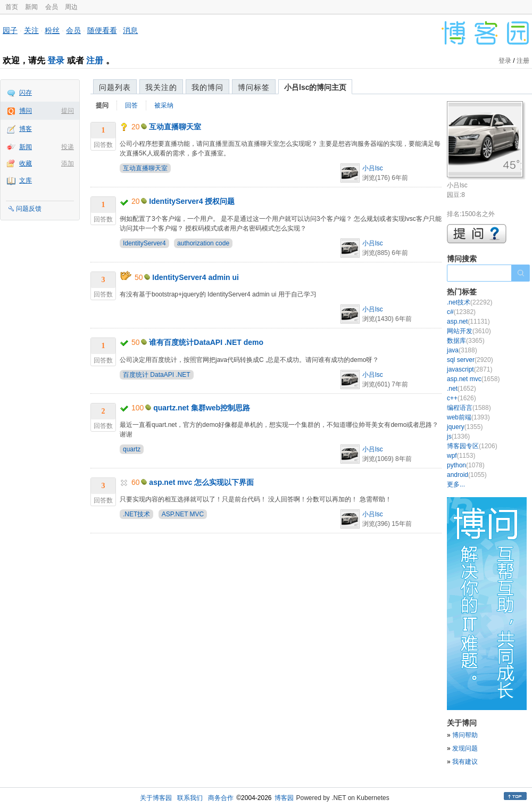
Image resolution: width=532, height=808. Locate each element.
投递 (68, 147)
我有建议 (465, 762)
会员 (52, 7)
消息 (130, 30)
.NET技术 (136, 514)
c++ (462, 398)
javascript (469, 369)
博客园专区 (472, 446)
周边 (71, 7)
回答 (131, 105)
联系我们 (190, 798)
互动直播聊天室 (175, 127)
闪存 (26, 93)
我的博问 (207, 87)
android (467, 475)
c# (461, 312)
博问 (26, 111)
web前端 (468, 417)
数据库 (466, 341)
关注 (31, 30)
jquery (465, 427)
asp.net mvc (473, 379)
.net (462, 389)
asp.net (468, 321)
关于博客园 (156, 798)
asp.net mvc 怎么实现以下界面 (201, 482)
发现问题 (465, 748)
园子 (10, 30)
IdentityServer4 (144, 243)
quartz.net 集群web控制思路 (202, 408)
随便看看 (102, 30)
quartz (132, 449)
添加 (68, 163)
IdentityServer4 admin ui (196, 277)
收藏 (26, 163)
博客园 (284, 798)
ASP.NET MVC (183, 514)
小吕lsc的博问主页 (315, 87)
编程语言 (469, 408)
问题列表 (115, 87)
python (466, 465)
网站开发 (469, 331)
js (458, 436)
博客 (26, 129)
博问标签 (254, 87)
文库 (26, 180)
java (462, 350)
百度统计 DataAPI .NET (157, 375)
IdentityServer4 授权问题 (192, 201)
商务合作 (221, 798)
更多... (456, 484)
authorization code (203, 243)
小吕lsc (373, 168)
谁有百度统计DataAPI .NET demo (206, 342)
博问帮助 (465, 735)
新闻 (31, 7)
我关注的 (161, 87)
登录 (56, 60)
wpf (461, 456)
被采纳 (164, 105)
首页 (12, 7)
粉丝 (52, 30)
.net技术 (469, 302)
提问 (68, 111)
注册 (95, 60)
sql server (470, 360)
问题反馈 (29, 209)
